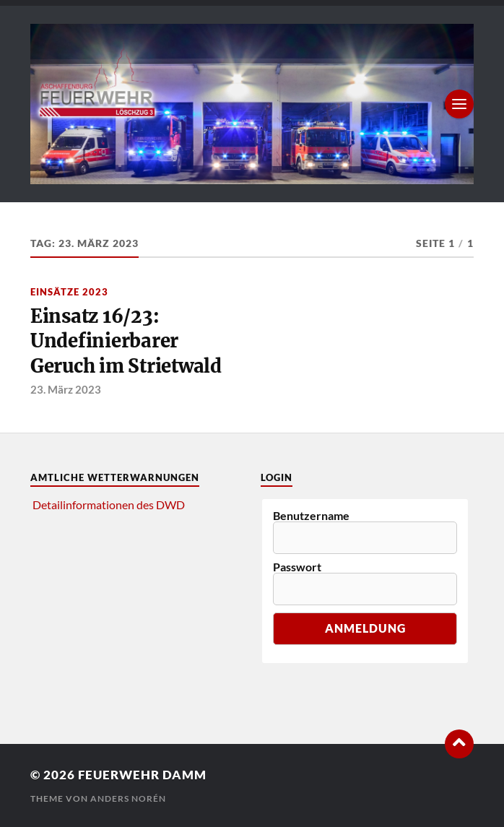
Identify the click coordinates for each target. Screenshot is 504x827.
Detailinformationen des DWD (109, 505)
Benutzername (311, 516)
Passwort (297, 567)
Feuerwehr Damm (142, 775)
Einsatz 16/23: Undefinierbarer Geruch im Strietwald (126, 341)
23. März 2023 (66, 389)
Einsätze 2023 (69, 292)
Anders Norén (128, 798)
